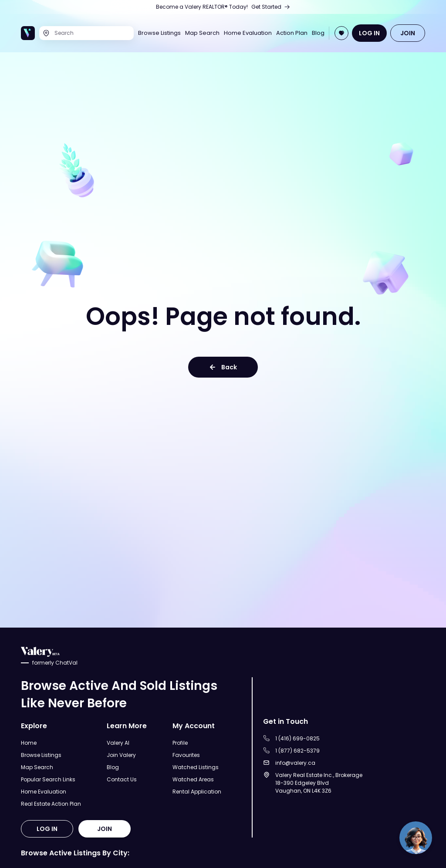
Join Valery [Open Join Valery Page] (121, 755)
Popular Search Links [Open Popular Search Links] (48, 779)
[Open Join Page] (341, 33)
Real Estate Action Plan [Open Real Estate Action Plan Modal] (51, 804)
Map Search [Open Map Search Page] (202, 33)
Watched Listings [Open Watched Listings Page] (196, 767)
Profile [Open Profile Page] (180, 743)
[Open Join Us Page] (223, 7)
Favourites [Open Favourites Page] (186, 755)
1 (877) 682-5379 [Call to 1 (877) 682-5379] (297, 751)
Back (223, 367)
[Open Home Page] (28, 33)
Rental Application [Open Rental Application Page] (197, 792)
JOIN (408, 33)
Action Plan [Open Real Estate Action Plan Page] (292, 33)
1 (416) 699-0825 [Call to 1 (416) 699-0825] (297, 738)
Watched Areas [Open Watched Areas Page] (193, 779)
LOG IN (369, 33)
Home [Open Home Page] (29, 743)
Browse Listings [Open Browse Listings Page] (159, 33)
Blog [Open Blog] (318, 33)
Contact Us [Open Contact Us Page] (122, 779)
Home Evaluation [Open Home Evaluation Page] (248, 33)
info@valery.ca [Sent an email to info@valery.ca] (295, 763)
